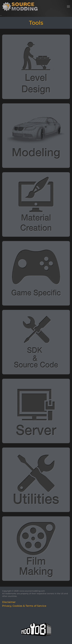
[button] (68, 7)
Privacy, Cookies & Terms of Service (24, 606)
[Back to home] (21, 7)
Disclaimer (9, 602)
